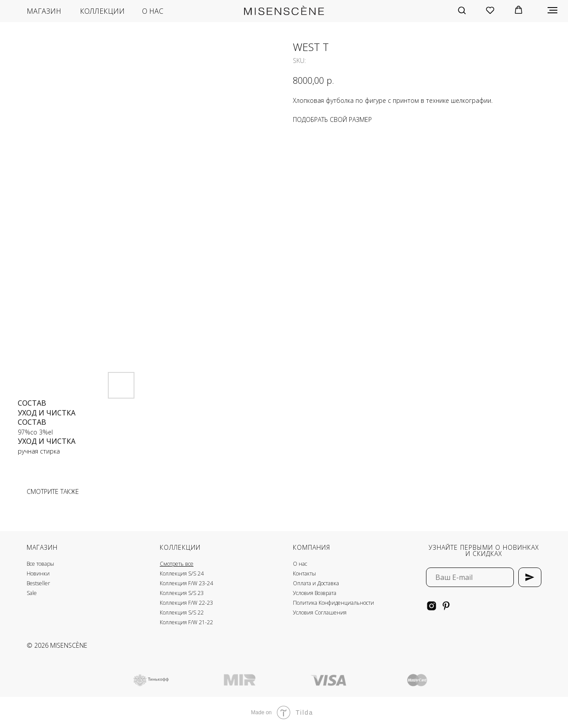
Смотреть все (177, 564)
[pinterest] (446, 606)
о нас (153, 11)
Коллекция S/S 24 (182, 573)
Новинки (38, 573)
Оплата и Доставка (316, 583)
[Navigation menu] (552, 10)
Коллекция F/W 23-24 (186, 583)
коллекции (102, 11)
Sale (32, 593)
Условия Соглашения (320, 613)
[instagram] (432, 606)
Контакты (304, 573)
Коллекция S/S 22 (182, 613)
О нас (300, 564)
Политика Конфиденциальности (333, 603)
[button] (462, 10)
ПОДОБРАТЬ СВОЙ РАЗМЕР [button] (332, 119)
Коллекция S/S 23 (182, 593)
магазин (44, 11)
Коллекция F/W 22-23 (186, 603)
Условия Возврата (315, 593)
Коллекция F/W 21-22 (186, 622)
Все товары (40, 564)
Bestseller (38, 583)
